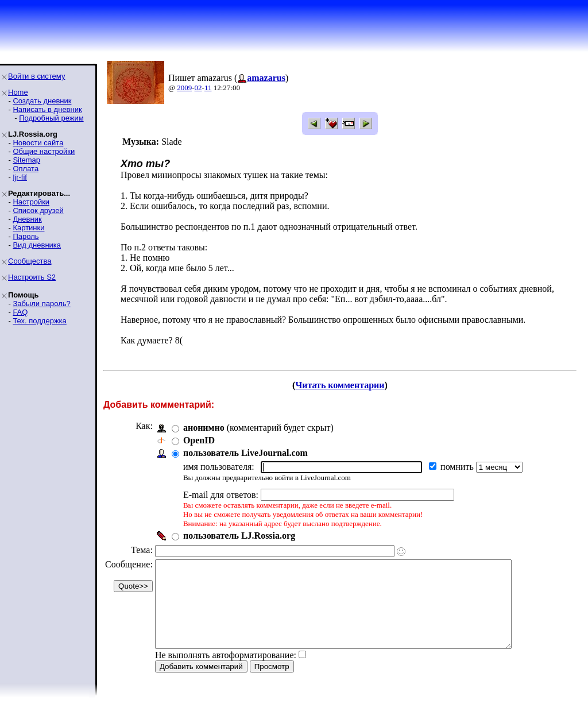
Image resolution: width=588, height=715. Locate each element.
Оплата (26, 169)
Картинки (28, 228)
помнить (458, 467)
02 (198, 88)
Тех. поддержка (39, 321)
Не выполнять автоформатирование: (226, 672)
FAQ (20, 312)
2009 (184, 88)
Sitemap (26, 160)
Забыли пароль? (41, 304)
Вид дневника (37, 245)
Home (18, 92)
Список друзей (38, 210)
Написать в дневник (47, 109)
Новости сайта (38, 143)
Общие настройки (44, 151)
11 (208, 88)
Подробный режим (51, 118)
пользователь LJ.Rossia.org (239, 536)
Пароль (26, 236)
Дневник (27, 219)
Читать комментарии (340, 385)
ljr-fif (20, 177)
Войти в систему (36, 76)
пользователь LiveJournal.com (245, 453)
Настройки (31, 202)
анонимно (204, 428)
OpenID (199, 440)
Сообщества (30, 261)
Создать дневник (42, 101)
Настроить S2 (32, 277)
